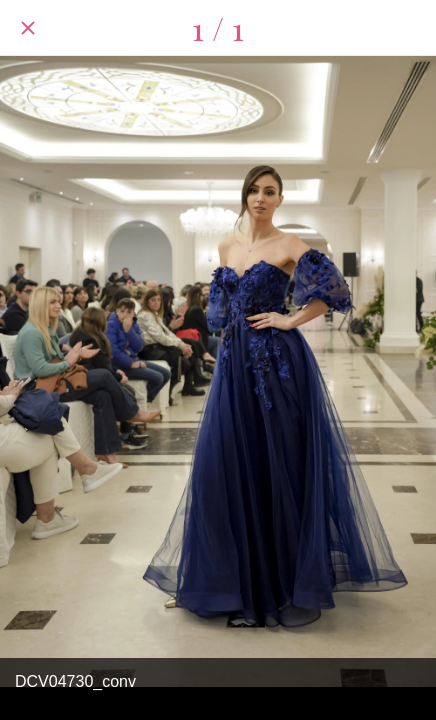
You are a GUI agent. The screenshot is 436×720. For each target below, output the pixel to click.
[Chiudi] (28, 28)
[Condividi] (408, 28)
